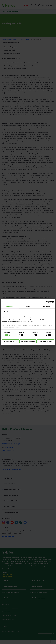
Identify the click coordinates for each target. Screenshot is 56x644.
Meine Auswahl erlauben (28, 341)
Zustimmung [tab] (10, 306)
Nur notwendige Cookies (10, 341)
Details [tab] (28, 306)
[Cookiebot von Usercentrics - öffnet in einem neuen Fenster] (47, 302)
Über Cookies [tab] (46, 306)
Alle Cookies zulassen (46, 341)
